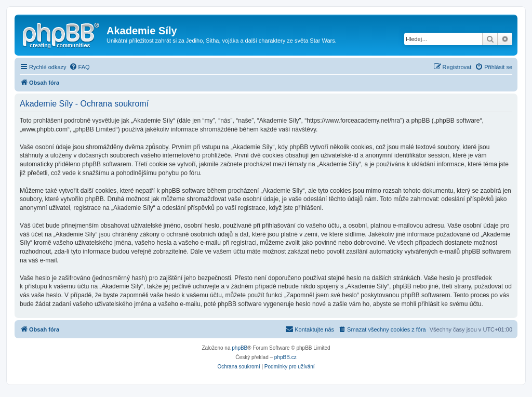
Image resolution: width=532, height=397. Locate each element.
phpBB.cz (285, 357)
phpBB (240, 348)
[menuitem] (79, 67)
